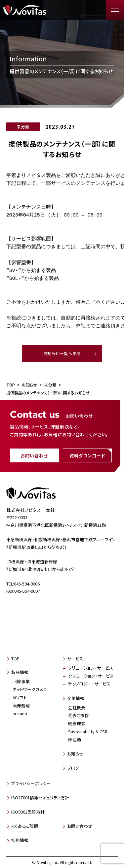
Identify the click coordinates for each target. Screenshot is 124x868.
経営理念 (77, 723)
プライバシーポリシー (31, 783)
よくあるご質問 (25, 826)
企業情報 (76, 698)
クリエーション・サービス (91, 676)
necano (20, 713)
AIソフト (20, 698)
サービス (75, 659)
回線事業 (21, 681)
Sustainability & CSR (88, 732)
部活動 (75, 739)
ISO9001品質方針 (28, 812)
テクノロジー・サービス (89, 684)
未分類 (23, 127)
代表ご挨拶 (79, 715)
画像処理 (21, 705)
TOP (15, 659)
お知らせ (75, 754)
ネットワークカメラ (30, 689)
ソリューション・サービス (91, 668)
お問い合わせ (34, 455)
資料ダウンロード (87, 455)
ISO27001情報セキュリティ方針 (40, 798)
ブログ (73, 768)
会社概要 (77, 707)
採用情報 (20, 840)
